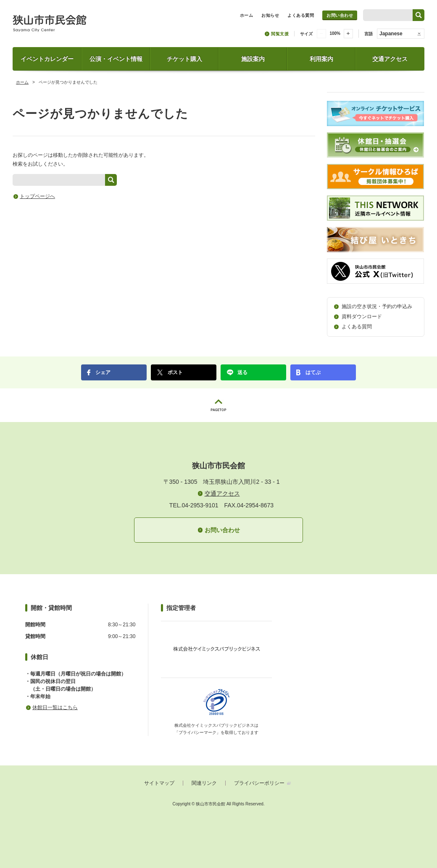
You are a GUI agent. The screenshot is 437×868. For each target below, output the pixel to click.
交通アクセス (390, 59)
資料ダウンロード (362, 317)
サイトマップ (159, 783)
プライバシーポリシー (259, 783)
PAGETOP (218, 405)
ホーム (22, 82)
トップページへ (37, 196)
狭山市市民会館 (87, 26)
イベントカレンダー (47, 59)
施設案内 (253, 59)
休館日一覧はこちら (55, 707)
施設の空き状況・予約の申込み (377, 306)
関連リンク (204, 783)
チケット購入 (184, 59)
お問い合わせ (340, 15)
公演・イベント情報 (116, 59)
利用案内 (321, 59)
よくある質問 (357, 327)
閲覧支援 (280, 34)
